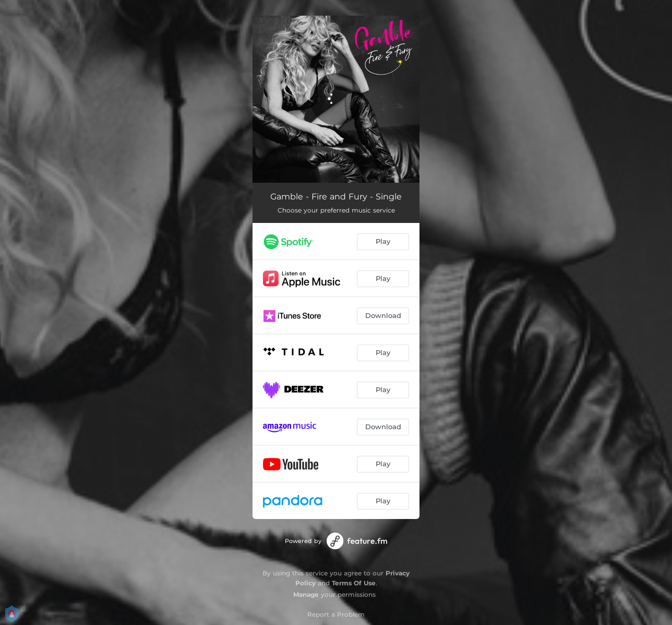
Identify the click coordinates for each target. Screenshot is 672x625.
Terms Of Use (354, 583)
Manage (306, 594)
